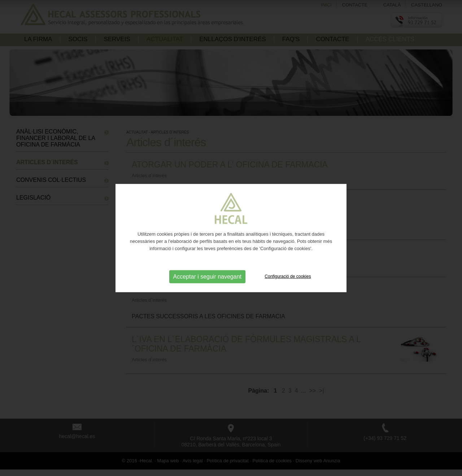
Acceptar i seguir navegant (207, 276)
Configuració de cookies (288, 276)
